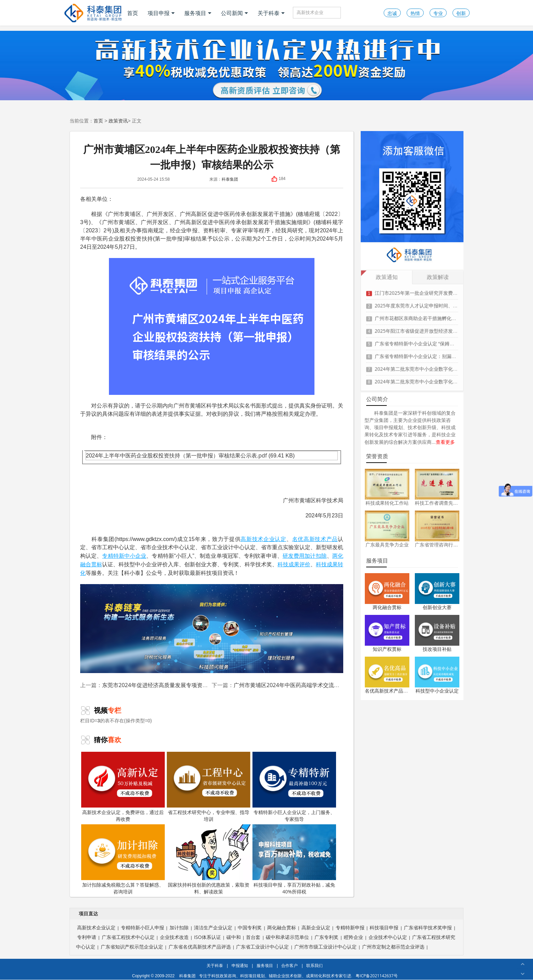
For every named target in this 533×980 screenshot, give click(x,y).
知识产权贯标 (387, 649)
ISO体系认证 (207, 937)
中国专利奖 (250, 927)
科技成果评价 (294, 564)
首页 (133, 13)
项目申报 (161, 13)
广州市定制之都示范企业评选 (393, 947)
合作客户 (289, 965)
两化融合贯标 (387, 607)
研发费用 (294, 556)
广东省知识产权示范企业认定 (132, 947)
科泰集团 (230, 179)
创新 (461, 13)
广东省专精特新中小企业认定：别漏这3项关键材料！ (431, 352)
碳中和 (234, 937)
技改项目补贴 (437, 649)
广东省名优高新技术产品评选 (200, 947)
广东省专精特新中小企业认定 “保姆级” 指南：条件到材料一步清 (442, 340)
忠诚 (392, 13)
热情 (415, 13)
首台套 (253, 937)
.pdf (262, 455)
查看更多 (445, 442)
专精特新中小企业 (124, 556)
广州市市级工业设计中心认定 (325, 947)
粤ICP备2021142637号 (377, 976)
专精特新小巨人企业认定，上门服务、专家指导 (294, 787)
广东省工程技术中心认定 (128, 937)
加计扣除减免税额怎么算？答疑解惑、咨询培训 (123, 860)
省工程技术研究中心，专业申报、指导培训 (209, 787)
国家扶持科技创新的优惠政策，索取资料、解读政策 (209, 860)
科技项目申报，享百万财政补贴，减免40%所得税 (294, 860)
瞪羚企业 (354, 937)
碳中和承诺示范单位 (287, 937)
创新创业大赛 (437, 607)
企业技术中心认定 (388, 937)
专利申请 (87, 937)
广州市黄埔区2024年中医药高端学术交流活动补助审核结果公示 (311, 685)
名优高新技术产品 (315, 539)
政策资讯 (118, 121)
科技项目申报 (384, 927)
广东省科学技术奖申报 (428, 927)
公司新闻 (234, 13)
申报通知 (240, 965)
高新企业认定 (316, 927)
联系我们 (314, 965)
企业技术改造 (174, 937)
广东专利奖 (326, 937)
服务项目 (198, 13)
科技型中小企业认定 (437, 691)
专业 (438, 13)
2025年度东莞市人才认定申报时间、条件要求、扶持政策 (435, 302)
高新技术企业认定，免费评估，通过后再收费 (123, 787)
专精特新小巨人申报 (142, 927)
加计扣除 (315, 556)
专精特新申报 (350, 927)
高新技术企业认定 (263, 539)
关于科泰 (271, 13)
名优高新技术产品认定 (389, 691)
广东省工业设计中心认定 (262, 947)
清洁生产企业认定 (213, 927)
